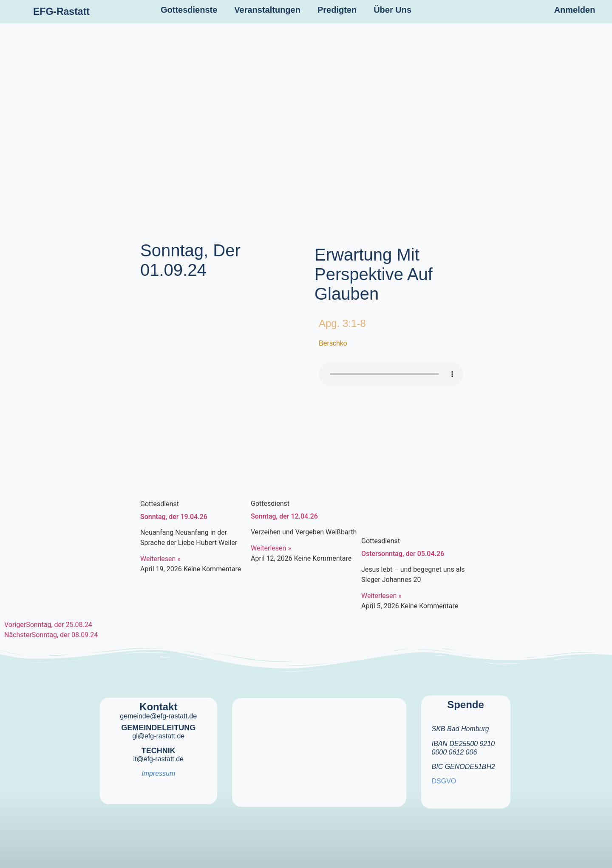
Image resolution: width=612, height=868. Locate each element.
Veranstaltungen (267, 10)
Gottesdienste (189, 10)
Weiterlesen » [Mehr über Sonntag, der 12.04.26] (271, 548)
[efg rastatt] (319, 747)
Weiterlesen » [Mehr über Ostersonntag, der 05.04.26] (381, 596)
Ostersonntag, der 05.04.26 (403, 554)
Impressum (158, 773)
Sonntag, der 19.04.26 (174, 517)
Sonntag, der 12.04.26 (284, 516)
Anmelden (575, 10)
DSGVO (444, 781)
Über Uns (392, 10)
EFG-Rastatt (61, 11)
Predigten (337, 10)
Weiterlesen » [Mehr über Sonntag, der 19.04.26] (160, 559)
